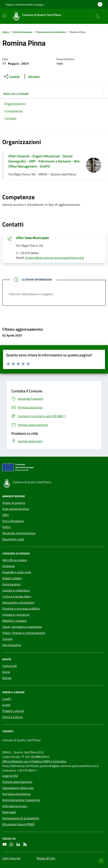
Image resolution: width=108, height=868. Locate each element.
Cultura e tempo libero (17, 596)
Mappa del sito (46, 858)
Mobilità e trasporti (15, 621)
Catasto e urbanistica (16, 590)
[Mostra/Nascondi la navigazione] (5, 16)
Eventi (6, 705)
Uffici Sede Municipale (32, 238)
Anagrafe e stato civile (17, 572)
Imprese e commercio (16, 615)
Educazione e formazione (18, 602)
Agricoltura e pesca (15, 560)
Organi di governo (14, 503)
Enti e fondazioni (13, 521)
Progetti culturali (13, 711)
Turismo (7, 639)
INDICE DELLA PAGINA (54, 94)
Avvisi (6, 672)
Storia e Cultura (13, 717)
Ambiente (9, 566)
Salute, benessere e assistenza (22, 627)
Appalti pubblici (12, 578)
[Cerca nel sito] (98, 16)
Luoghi (7, 699)
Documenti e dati (13, 539)
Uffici (6, 515)
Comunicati (10, 666)
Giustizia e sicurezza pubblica (21, 608)
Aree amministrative (16, 509)
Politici (7, 527)
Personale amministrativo (19, 533)
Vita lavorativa (12, 645)
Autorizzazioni (11, 584)
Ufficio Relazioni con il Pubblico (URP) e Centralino (34, 761)
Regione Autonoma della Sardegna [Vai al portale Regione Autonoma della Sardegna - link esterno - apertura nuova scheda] (25, 4)
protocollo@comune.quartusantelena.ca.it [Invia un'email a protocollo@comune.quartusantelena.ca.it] (55, 258)
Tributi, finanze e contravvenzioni (24, 633)
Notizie (7, 678)
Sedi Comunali (11, 858)
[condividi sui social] (11, 76)
